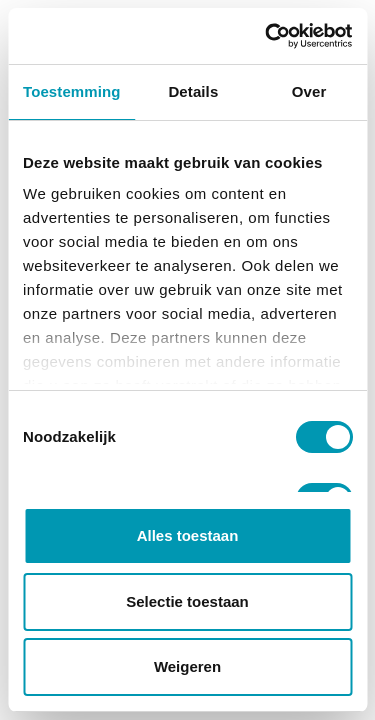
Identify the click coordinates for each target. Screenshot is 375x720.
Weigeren (187, 666)
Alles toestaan (188, 535)
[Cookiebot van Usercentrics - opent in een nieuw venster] (267, 36)
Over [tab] (309, 91)
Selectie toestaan (187, 601)
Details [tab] (193, 91)
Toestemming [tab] (72, 91)
